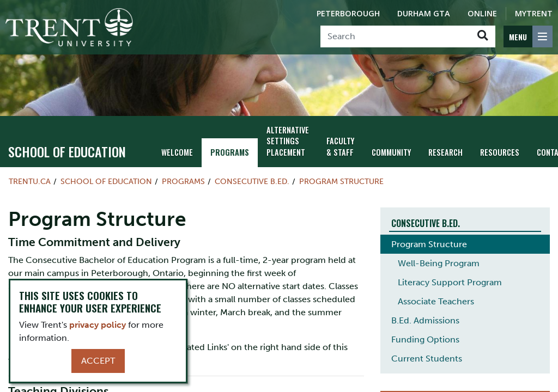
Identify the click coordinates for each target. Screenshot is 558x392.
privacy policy (98, 325)
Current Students (427, 359)
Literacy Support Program (450, 282)
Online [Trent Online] (482, 13)
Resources (500, 152)
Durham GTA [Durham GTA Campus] (424, 13)
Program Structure (341, 181)
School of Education (67, 151)
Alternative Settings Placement (288, 141)
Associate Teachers (436, 301)
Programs (230, 152)
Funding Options (425, 339)
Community (391, 152)
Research (445, 152)
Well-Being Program (439, 263)
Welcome (177, 152)
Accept (98, 361)
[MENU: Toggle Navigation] (528, 36)
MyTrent (534, 13)
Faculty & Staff (340, 146)
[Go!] (483, 36)
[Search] (395, 36)
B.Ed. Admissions (425, 320)
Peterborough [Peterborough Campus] (348, 13)
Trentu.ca (30, 181)
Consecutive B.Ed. (252, 181)
